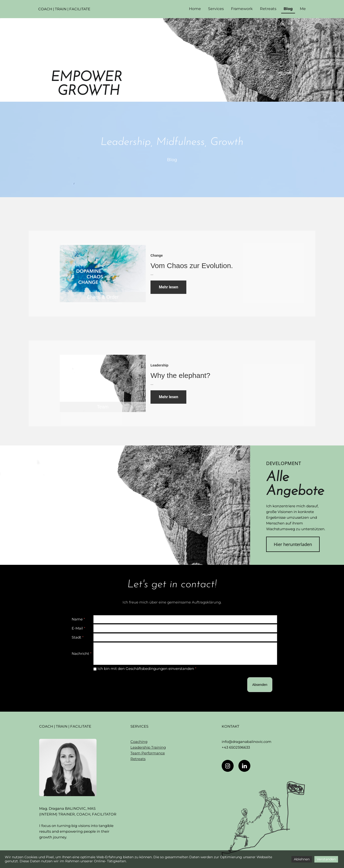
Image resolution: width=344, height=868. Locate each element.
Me (303, 9)
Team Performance (148, 753)
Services (216, 9)
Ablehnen (302, 859)
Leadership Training (148, 747)
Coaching (139, 742)
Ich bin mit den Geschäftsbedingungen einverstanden (145, 669)
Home (195, 9)
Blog (288, 9)
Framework (242, 9)
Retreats (268, 9)
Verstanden (326, 859)
